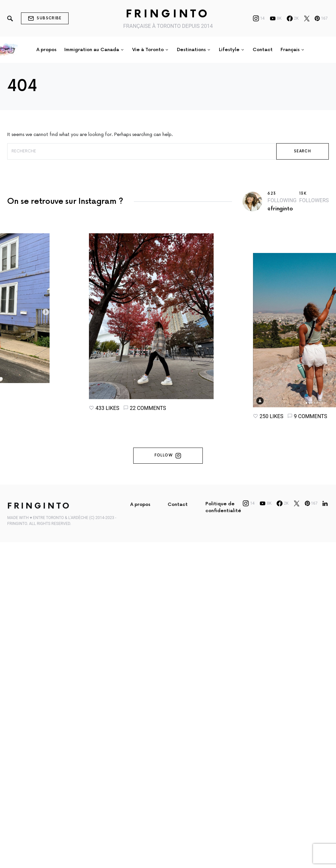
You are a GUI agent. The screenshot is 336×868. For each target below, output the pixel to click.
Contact (178, 504)
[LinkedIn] (325, 503)
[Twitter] (307, 18)
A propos (140, 504)
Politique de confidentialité (223, 507)
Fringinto (168, 14)
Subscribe (45, 18)
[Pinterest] (321, 18)
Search (303, 151)
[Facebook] (293, 18)
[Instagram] (259, 18)
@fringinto (280, 209)
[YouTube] (276, 18)
